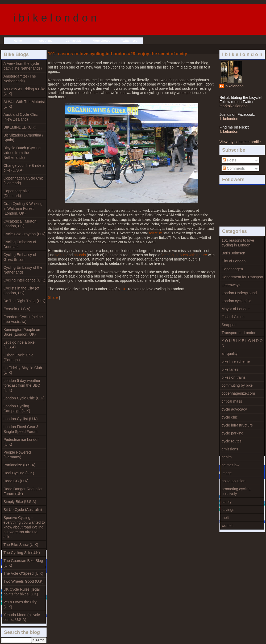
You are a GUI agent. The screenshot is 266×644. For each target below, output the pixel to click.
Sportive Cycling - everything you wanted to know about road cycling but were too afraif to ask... (24, 527)
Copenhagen (232, 269)
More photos (102, 41)
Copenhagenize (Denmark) (16, 193)
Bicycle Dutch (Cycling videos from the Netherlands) (22, 153)
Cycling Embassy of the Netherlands (23, 270)
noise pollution (234, 481)
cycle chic (230, 417)
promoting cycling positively (236, 491)
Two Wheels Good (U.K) (24, 581)
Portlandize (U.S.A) (19, 465)
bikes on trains (234, 377)
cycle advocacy (234, 409)
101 (124, 289)
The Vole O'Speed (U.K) (23, 573)
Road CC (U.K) (16, 481)
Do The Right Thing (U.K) (24, 301)
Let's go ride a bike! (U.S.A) (20, 345)
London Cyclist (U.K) (20, 419)
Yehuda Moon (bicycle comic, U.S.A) (22, 617)
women (228, 526)
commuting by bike (237, 385)
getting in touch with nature (185, 255)
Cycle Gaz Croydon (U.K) (24, 234)
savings (228, 510)
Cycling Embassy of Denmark (20, 244)
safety (226, 502)
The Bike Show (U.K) (21, 545)
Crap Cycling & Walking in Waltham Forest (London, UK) (23, 208)
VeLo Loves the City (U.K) (20, 604)
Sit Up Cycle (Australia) (23, 510)
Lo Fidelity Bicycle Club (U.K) (23, 370)
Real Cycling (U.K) (19, 473)
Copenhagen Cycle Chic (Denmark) (24, 181)
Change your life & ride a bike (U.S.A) (24, 168)
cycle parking (232, 433)
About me (46, 41)
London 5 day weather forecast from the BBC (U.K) (22, 385)
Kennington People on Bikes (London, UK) (22, 332)
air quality (230, 353)
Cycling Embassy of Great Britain (20, 257)
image (227, 473)
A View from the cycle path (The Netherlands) (23, 66)
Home (18, 41)
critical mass (232, 401)
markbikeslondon (234, 106)
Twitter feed (129, 41)
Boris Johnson (233, 253)
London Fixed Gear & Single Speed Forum (21, 429)
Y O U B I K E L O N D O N (242, 343)
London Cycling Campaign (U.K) (17, 408)
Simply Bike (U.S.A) (20, 502)
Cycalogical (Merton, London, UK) (20, 224)
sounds (80, 255)
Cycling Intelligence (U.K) (24, 280)
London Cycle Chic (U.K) (24, 398)
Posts (229, 160)
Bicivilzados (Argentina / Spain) (23, 138)
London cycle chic (236, 301)
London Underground (239, 293)
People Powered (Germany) (17, 455)
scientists (155, 233)
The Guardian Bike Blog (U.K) (23, 563)
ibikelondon (234, 86)
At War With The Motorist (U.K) (24, 104)
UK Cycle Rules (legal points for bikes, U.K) (22, 592)
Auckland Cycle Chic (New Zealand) (20, 117)
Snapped (229, 325)
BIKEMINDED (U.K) (20, 127)
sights (60, 255)
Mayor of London (236, 309)
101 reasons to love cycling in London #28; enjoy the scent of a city (118, 54)
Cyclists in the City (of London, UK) (21, 291)
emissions (230, 449)
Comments (234, 168)
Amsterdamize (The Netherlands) (20, 79)
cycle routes (232, 441)
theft (225, 518)
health (227, 457)
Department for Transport (242, 277)
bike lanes (230, 369)
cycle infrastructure (237, 425)
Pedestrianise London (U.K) (21, 442)
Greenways (231, 285)
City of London (234, 261)
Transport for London (239, 333)
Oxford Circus (233, 317)
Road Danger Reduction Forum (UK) (23, 491)
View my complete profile (240, 142)
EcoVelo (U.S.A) (17, 309)
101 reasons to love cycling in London (238, 243)
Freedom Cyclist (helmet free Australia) (24, 319)
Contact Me (74, 41)
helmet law (230, 465)
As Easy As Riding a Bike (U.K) (24, 91)
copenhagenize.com (238, 393)
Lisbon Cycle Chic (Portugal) (18, 357)
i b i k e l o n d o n (55, 18)
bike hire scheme (236, 361)
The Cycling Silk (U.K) (22, 553)
